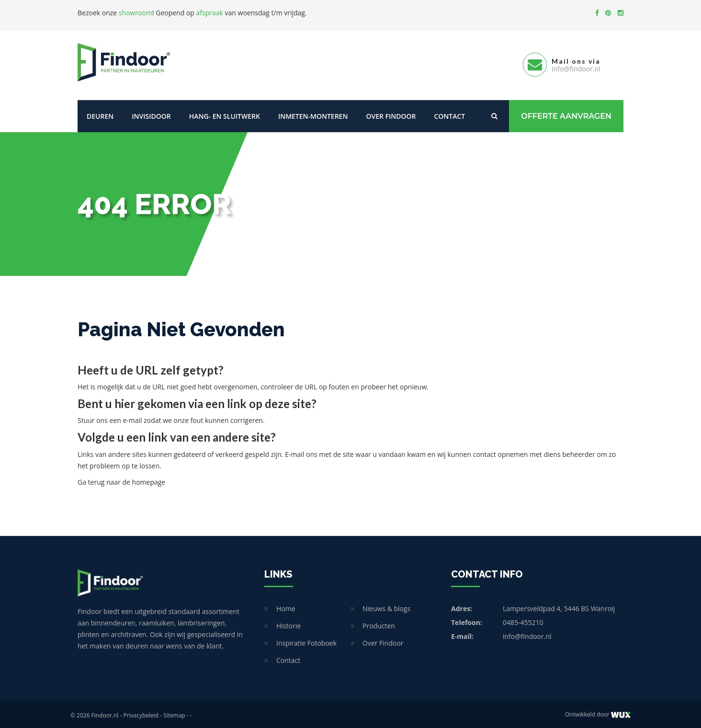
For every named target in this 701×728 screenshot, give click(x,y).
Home (286, 606)
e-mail (132, 418)
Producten (379, 623)
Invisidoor (151, 114)
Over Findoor (391, 114)
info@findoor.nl (527, 634)
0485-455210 (523, 620)
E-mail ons (301, 452)
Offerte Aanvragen (566, 114)
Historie (288, 623)
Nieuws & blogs (386, 606)
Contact (449, 114)
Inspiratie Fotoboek (306, 641)
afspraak (210, 13)
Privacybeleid (141, 713)
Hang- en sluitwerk (225, 114)
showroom (136, 13)
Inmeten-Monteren (313, 114)
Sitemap (174, 713)
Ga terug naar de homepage (121, 480)
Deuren (100, 114)
